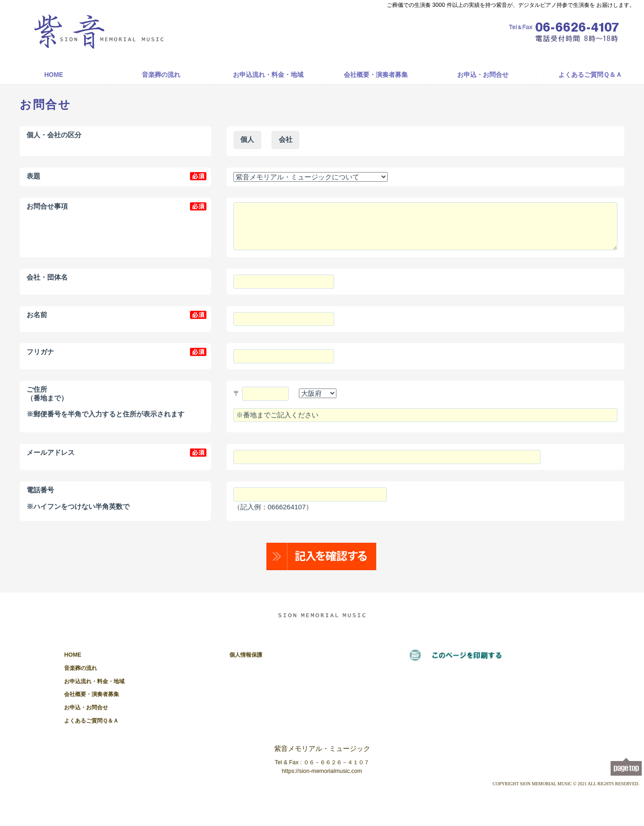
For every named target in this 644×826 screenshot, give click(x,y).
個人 (247, 139)
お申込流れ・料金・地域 (268, 75)
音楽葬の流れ (161, 75)
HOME (54, 75)
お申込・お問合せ (483, 75)
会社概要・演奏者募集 (376, 75)
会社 (286, 139)
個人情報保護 (246, 655)
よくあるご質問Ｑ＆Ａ (590, 75)
